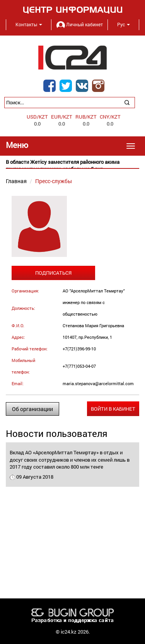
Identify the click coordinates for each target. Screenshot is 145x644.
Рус (124, 24)
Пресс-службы (54, 181)
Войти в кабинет (113, 409)
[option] (72, 166)
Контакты (29, 24)
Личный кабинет (80, 24)
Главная (16, 181)
